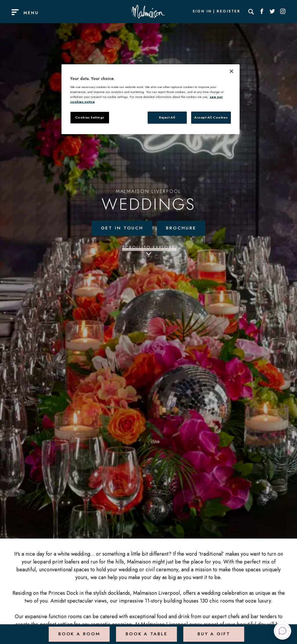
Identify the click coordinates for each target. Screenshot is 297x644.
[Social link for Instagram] (283, 12)
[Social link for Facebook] (262, 12)
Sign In (202, 12)
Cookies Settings (90, 117)
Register (229, 12)
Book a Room (79, 631)
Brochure (182, 228)
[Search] (251, 12)
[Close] (231, 71)
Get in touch (122, 228)
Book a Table (146, 631)
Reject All (167, 117)
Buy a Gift (214, 631)
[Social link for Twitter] (272, 12)
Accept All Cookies (211, 117)
